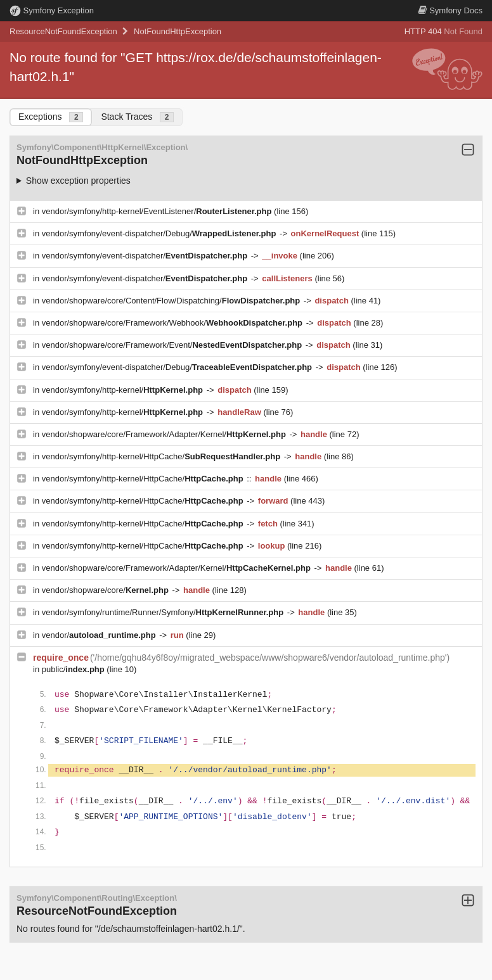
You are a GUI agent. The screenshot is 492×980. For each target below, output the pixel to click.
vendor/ (100, 635)
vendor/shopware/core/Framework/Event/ (173, 345)
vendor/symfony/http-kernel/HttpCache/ (162, 456)
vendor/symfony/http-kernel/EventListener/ (158, 211)
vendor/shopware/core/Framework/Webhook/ (173, 323)
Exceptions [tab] (51, 117)
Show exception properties (78, 181)
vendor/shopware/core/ (107, 590)
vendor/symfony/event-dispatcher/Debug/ (160, 233)
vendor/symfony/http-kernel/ (124, 390)
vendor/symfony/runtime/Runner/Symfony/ (164, 612)
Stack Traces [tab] (137, 117)
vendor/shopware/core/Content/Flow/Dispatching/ (172, 301)
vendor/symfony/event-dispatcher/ (146, 256)
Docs (450, 10)
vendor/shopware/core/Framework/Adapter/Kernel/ (165, 434)
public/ (74, 669)
